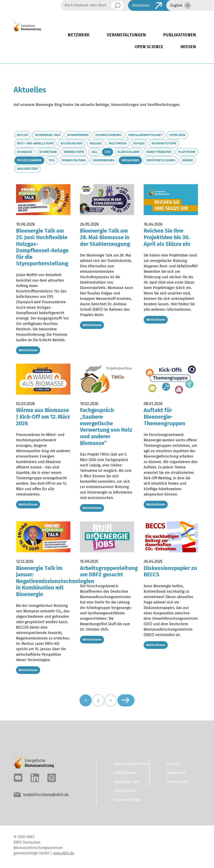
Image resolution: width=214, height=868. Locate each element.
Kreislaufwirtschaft (145, 135)
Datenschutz (177, 782)
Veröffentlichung (161, 160)
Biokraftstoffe (164, 143)
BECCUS (23, 135)
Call (94, 152)
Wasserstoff (27, 169)
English (176, 5)
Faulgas (96, 143)
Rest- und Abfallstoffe (35, 143)
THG (52, 160)
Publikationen (180, 35)
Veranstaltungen (126, 35)
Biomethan (48, 152)
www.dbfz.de (64, 853)
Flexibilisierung (109, 135)
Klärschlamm (128, 152)
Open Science (149, 47)
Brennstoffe (74, 152)
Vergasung (130, 160)
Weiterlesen (28, 350)
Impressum (176, 773)
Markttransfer (159, 152)
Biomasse (25, 152)
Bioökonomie (72, 143)
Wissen (188, 47)
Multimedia (118, 143)
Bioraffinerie (78, 135)
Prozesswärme (29, 160)
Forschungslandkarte (129, 764)
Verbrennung (104, 160)
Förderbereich (125, 791)
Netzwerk (79, 35)
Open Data (177, 135)
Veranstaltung (74, 160)
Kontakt (173, 764)
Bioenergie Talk (48, 135)
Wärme (188, 160)
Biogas (139, 143)
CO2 (108, 152)
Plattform (187, 152)
